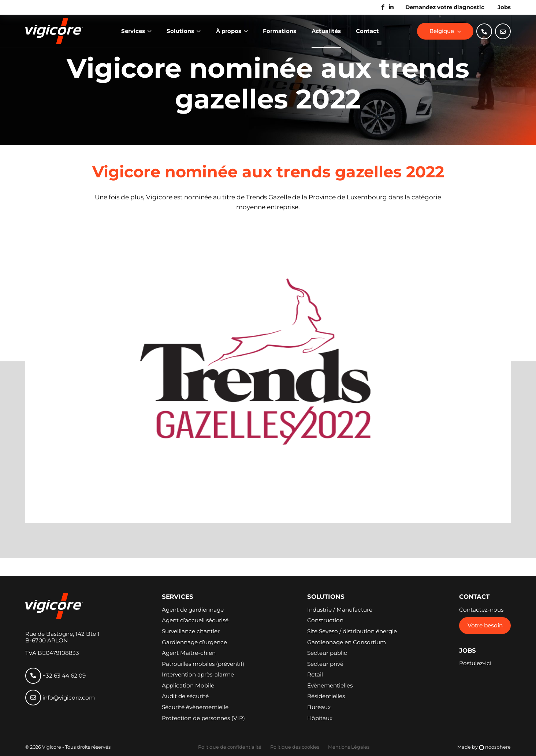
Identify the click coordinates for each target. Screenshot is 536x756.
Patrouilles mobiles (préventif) (203, 664)
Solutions (181, 31)
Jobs (504, 7)
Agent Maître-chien (189, 653)
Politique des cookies (295, 747)
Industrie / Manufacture (340, 610)
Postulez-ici (475, 663)
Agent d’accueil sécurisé (195, 620)
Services (134, 31)
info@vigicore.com (60, 698)
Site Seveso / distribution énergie (352, 631)
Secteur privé (325, 664)
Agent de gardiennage (193, 610)
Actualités (326, 31)
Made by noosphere (484, 747)
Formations (280, 31)
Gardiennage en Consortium (347, 642)
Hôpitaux (320, 718)
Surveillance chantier (191, 631)
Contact (367, 31)
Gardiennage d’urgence (194, 642)
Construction (325, 620)
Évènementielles (330, 686)
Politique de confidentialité (230, 747)
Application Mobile (188, 686)
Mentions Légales (349, 747)
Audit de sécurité (185, 696)
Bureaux (319, 707)
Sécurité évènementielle (195, 707)
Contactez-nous (481, 610)
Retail (315, 675)
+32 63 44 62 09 (55, 676)
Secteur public (327, 653)
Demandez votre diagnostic (445, 7)
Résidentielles (326, 696)
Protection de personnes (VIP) (203, 718)
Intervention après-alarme (198, 675)
